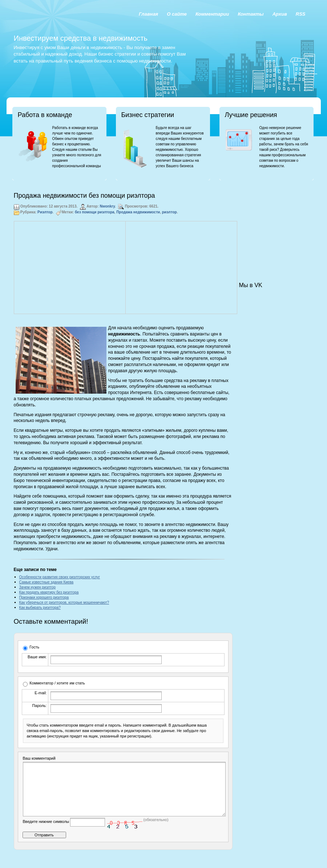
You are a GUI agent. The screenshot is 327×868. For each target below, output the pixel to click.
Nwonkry (108, 206)
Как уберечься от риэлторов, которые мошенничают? (64, 602)
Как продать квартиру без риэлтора (49, 592)
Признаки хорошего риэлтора (44, 597)
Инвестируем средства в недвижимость (81, 38)
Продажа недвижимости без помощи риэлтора (84, 196)
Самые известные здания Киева (47, 582)
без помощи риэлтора (95, 212)
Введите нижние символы (46, 832)
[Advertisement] (70, 268)
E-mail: (41, 693)
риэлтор (169, 212)
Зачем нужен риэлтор (37, 587)
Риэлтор (45, 212)
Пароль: (40, 706)
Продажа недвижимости (138, 212)
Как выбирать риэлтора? (40, 608)
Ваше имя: (37, 657)
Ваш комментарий (39, 758)
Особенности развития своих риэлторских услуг (60, 577)
